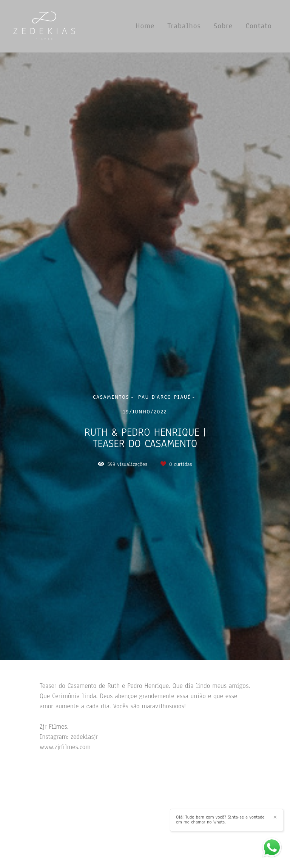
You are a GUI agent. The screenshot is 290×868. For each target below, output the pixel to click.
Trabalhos (184, 26)
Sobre (223, 26)
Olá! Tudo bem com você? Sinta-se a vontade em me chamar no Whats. (220, 820)
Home (145, 26)
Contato (259, 26)
